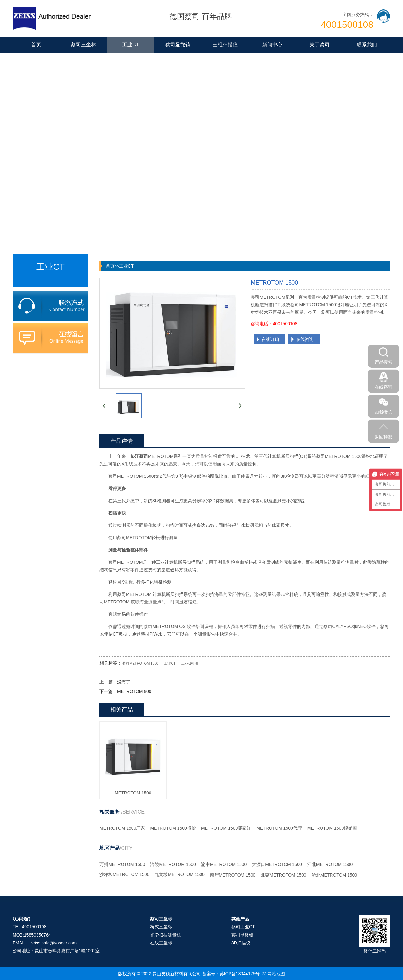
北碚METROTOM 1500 (283, 875)
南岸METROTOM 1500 (233, 875)
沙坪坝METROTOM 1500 (124, 874)
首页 (36, 45)
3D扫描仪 (241, 943)
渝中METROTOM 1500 (224, 864)
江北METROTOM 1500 (330, 864)
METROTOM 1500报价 (173, 828)
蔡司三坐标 (83, 45)
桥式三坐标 (161, 927)
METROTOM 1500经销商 (332, 828)
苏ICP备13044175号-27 (243, 974)
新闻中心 (272, 45)
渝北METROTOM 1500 (334, 875)
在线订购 (270, 339)
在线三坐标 (161, 943)
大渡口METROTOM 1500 (277, 864)
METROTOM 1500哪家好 (226, 828)
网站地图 (276, 974)
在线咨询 (305, 339)
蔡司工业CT (243, 927)
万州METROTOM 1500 (122, 864)
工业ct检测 (190, 663)
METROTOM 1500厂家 (122, 828)
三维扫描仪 (225, 45)
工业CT (131, 45)
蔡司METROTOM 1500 (140, 663)
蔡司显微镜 (178, 45)
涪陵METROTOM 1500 (173, 864)
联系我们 (367, 45)
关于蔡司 (320, 45)
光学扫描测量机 (166, 935)
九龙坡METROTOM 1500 (179, 874)
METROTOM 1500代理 (279, 828)
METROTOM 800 (134, 691)
